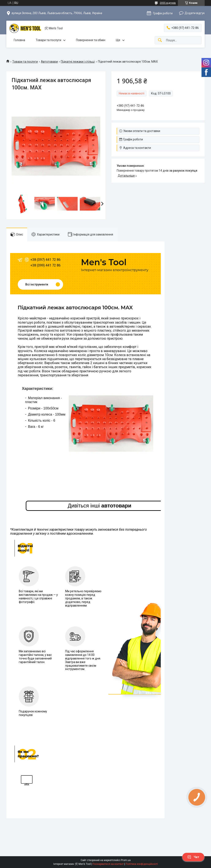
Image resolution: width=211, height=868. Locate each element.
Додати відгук (195, 13)
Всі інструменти (37, 284)
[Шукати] (160, 40)
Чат (193, 857)
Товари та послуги (48, 40)
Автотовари (49, 62)
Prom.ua (126, 860)
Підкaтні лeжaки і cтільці (78, 62)
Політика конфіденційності (142, 864)
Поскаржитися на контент (108, 864)
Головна (19, 40)
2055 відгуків (168, 3)
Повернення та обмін (91, 40)
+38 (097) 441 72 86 (45, 260)
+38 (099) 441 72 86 (45, 265)
